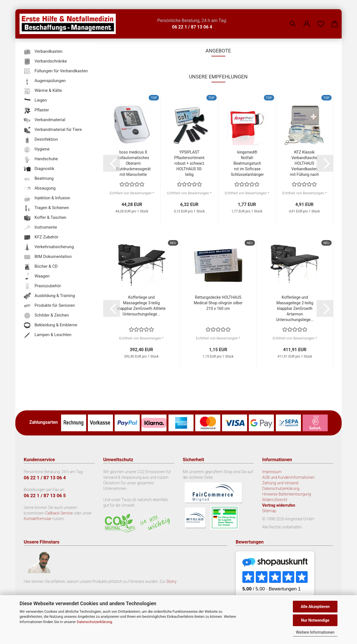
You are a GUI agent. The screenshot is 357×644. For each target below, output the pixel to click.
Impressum (272, 472)
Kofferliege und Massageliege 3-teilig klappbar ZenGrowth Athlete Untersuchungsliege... (141, 306)
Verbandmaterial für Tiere (53, 130)
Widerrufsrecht (275, 500)
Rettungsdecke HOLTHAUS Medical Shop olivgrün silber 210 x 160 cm (218, 303)
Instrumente (40, 228)
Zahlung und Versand (280, 483)
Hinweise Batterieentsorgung (287, 494)
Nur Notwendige (315, 620)
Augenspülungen (45, 81)
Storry (171, 581)
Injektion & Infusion (47, 198)
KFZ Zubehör (41, 237)
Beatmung (39, 179)
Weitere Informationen (315, 632)
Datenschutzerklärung (94, 622)
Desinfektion (41, 140)
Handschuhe (41, 159)
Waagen (37, 276)
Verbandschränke (45, 62)
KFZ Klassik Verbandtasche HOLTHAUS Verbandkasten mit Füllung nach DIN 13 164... (304, 164)
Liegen (35, 101)
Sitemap (269, 511)
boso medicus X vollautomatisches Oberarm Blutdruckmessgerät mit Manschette (133, 163)
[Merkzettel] (321, 20)
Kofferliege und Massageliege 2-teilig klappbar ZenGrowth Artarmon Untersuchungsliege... (295, 308)
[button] (307, 20)
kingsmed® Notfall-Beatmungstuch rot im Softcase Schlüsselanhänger (247, 163)
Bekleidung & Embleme (50, 325)
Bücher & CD (41, 267)
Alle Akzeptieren (315, 607)
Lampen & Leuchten (48, 335)
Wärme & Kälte (43, 91)
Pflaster (36, 110)
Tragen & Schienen (46, 208)
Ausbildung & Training (49, 296)
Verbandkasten (43, 52)
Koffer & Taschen (45, 218)
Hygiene (37, 149)
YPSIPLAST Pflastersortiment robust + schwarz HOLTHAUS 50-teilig (190, 163)
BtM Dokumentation (48, 257)
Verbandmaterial (44, 120)
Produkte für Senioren (49, 306)
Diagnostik (39, 169)
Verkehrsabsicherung (49, 247)
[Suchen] (293, 20)
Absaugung (40, 189)
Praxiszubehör (42, 286)
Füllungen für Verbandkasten (56, 71)
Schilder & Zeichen (46, 316)
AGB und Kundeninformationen (288, 477)
